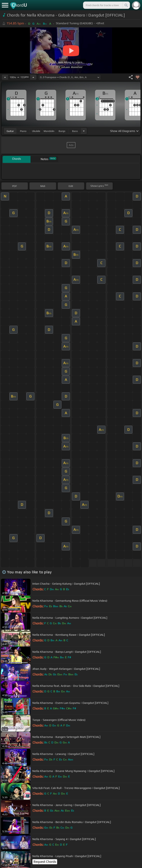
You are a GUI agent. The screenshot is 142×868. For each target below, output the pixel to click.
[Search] (126, 5)
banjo (62, 131)
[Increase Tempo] (33, 77)
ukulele (36, 131)
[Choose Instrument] (84, 131)
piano (23, 131)
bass (75, 131)
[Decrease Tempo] (5, 77)
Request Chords (45, 862)
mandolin (49, 131)
